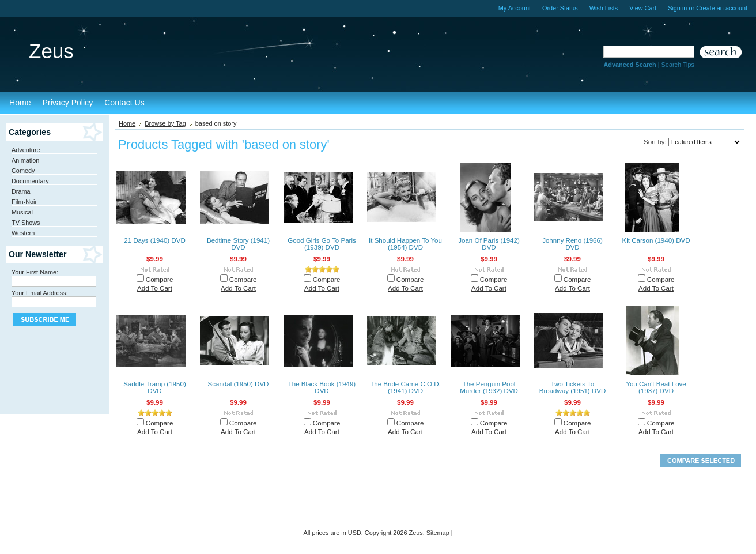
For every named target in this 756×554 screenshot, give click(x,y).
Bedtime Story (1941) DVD (238, 244)
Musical (22, 212)
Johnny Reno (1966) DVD (572, 244)
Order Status (560, 8)
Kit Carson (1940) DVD (656, 240)
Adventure (26, 150)
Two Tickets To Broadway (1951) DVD (573, 387)
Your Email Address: (40, 293)
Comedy (23, 171)
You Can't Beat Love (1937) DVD (656, 387)
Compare (160, 280)
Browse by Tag (165, 123)
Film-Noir (24, 202)
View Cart (643, 8)
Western (23, 233)
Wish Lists (604, 8)
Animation (25, 160)
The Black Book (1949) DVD (322, 387)
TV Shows (26, 223)
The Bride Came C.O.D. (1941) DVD (405, 387)
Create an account (722, 8)
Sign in (677, 8)
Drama (21, 191)
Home (127, 123)
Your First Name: (35, 272)
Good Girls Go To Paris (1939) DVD (322, 244)
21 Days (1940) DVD (155, 240)
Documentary (30, 181)
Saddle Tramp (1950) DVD (154, 387)
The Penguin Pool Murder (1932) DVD (489, 387)
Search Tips (678, 65)
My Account (515, 8)
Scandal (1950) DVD (239, 384)
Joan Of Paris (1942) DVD (489, 244)
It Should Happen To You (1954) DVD (405, 244)
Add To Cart (155, 288)
